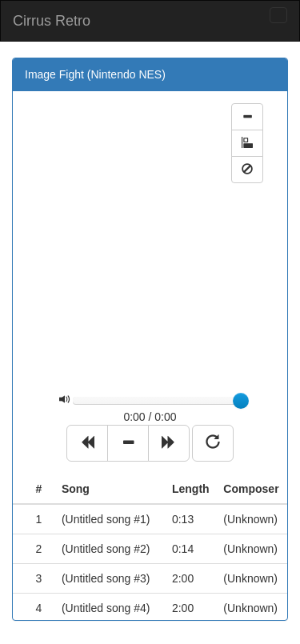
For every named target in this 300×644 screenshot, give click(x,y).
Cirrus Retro (52, 21)
